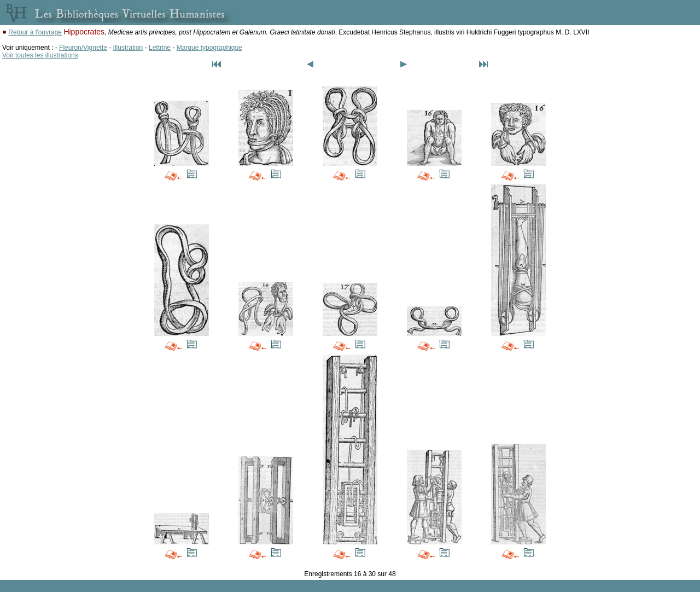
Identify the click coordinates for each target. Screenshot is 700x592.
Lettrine (160, 48)
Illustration (128, 48)
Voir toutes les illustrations (40, 55)
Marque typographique (209, 48)
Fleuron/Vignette (83, 48)
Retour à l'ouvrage (35, 32)
